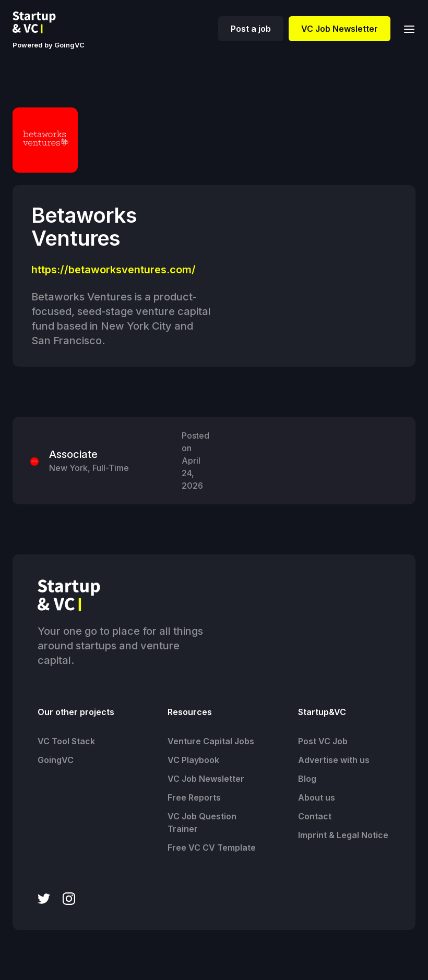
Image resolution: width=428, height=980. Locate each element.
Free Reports (194, 797)
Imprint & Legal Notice (343, 835)
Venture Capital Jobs (211, 741)
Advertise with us (334, 760)
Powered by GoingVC (49, 45)
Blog (307, 779)
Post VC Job (323, 741)
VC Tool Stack (66, 741)
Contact (315, 816)
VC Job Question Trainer (202, 822)
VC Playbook (193, 760)
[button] (406, 28)
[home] (42, 22)
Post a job (251, 29)
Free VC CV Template (212, 848)
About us (317, 797)
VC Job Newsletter (340, 29)
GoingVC (56, 760)
